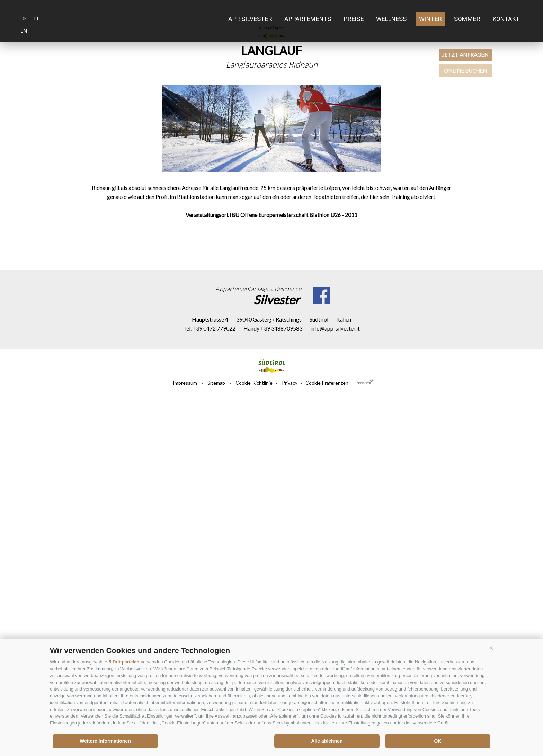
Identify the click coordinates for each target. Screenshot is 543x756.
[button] (491, 648)
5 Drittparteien (124, 662)
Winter (430, 19)
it (37, 18)
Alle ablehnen (327, 741)
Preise (354, 19)
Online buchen (491, 93)
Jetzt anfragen (491, 62)
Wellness (391, 19)
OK (438, 741)
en (24, 31)
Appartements (308, 19)
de (24, 18)
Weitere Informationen (105, 741)
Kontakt (506, 19)
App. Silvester (250, 19)
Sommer (467, 19)
